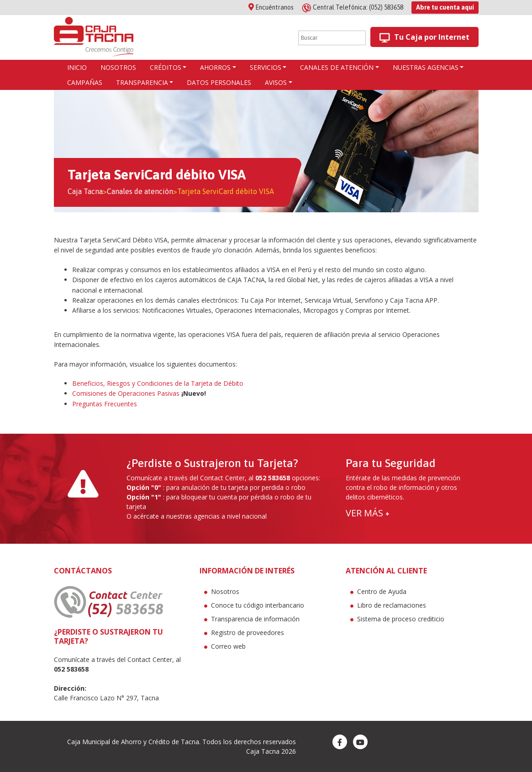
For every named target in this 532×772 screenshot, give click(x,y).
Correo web (228, 646)
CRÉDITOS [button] (166, 67)
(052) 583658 (353, 7)
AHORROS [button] (215, 67)
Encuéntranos (271, 7)
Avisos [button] (276, 82)
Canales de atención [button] (337, 67)
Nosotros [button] (118, 67)
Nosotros (225, 591)
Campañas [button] (85, 82)
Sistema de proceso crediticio (401, 619)
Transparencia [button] (142, 82)
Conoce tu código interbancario (258, 605)
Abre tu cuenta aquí (445, 7)
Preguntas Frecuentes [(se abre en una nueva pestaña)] (105, 404)
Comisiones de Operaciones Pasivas (126, 393)
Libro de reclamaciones (392, 605)
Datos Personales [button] (219, 82)
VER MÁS (368, 513)
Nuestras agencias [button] (426, 67)
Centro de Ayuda (382, 591)
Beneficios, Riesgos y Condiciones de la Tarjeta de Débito (158, 383)
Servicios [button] (266, 67)
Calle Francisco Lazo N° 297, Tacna (106, 698)
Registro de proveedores (248, 633)
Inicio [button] (77, 67)
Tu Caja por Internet (424, 37)
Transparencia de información (255, 619)
